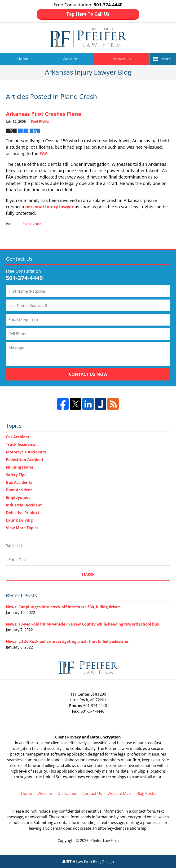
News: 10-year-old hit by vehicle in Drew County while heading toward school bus (82, 624)
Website (70, 59)
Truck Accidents (21, 444)
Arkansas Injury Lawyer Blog (88, 37)
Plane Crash (32, 224)
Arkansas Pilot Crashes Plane (44, 114)
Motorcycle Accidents (26, 452)
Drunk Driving (19, 520)
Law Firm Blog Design (88, 862)
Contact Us (121, 59)
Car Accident (18, 437)
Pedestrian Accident (25, 460)
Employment (18, 497)
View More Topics (22, 528)
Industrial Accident (24, 505)
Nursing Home (20, 467)
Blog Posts (146, 793)
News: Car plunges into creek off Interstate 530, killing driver (63, 607)
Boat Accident (19, 490)
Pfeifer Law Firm (105, 841)
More (166, 59)
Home (23, 59)
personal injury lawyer (49, 207)
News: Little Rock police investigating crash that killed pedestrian (68, 641)
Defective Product (23, 513)
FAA (44, 153)
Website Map (119, 793)
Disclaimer (67, 793)
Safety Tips (16, 475)
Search (88, 574)
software (58, 754)
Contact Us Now (88, 374)
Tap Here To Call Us (88, 14)
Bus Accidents (19, 482)
